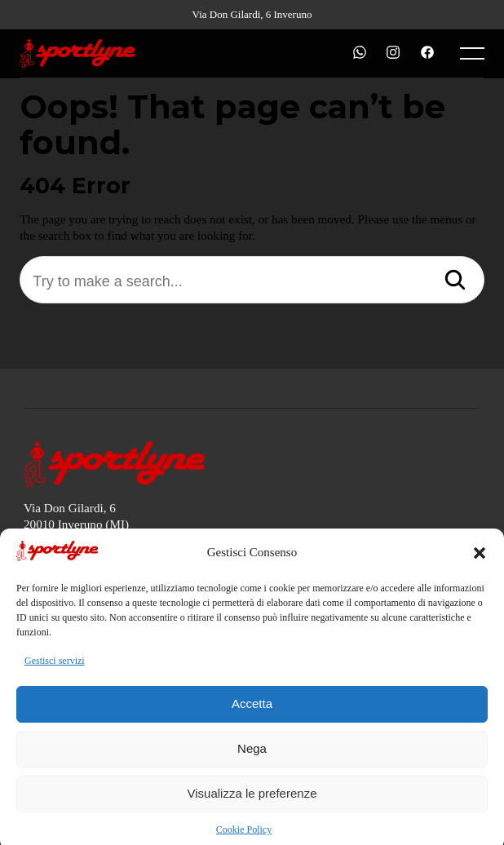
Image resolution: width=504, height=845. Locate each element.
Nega (252, 757)
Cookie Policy (244, 838)
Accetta (252, 712)
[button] (480, 562)
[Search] (455, 281)
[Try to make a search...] (252, 282)
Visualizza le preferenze (252, 802)
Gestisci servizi (55, 670)
